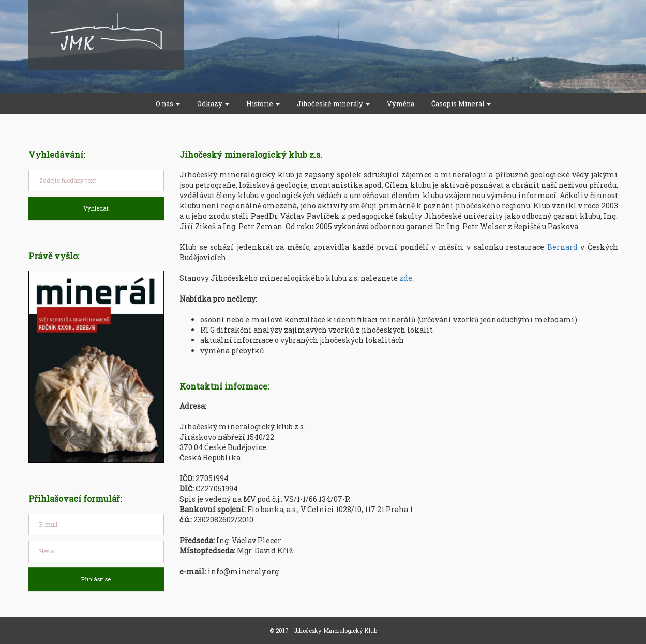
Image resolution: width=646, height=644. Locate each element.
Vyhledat (96, 208)
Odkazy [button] (213, 103)
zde (406, 278)
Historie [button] (263, 103)
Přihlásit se (96, 579)
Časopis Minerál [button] (461, 103)
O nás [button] (168, 103)
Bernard (562, 247)
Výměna (401, 103)
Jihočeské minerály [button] (333, 103)
